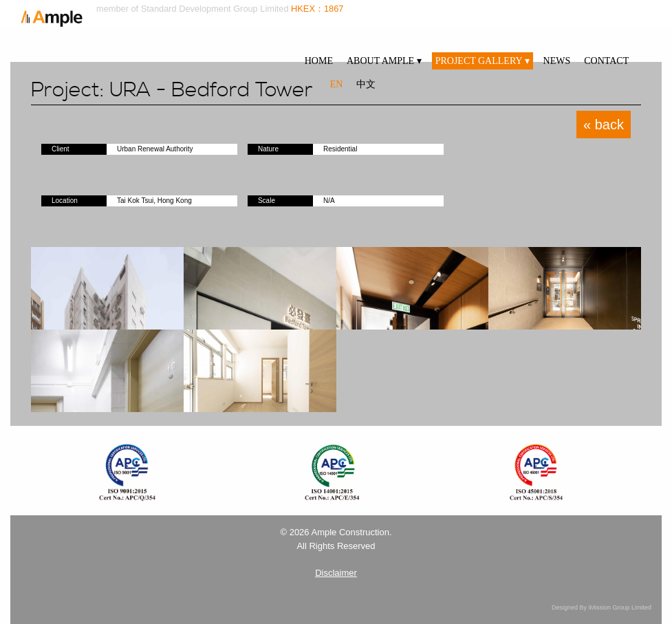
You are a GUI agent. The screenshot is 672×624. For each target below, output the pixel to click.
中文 (366, 84)
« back (604, 125)
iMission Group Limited (620, 607)
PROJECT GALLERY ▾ (483, 61)
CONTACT (606, 61)
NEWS (557, 61)
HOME (319, 61)
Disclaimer (336, 573)
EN (337, 84)
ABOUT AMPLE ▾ (384, 61)
